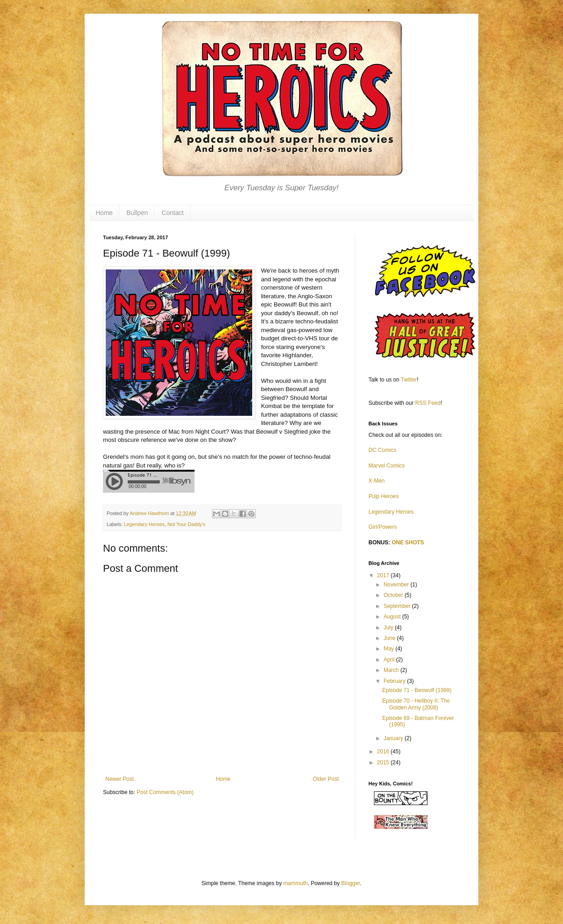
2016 (384, 752)
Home (104, 213)
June (390, 638)
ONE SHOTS (408, 543)
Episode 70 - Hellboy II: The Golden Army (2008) (416, 704)
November (397, 585)
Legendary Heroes (144, 524)
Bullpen (137, 213)
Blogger (351, 883)
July (389, 628)
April (390, 660)
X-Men (376, 481)
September (398, 606)
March (392, 670)
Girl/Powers (383, 527)
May (390, 649)
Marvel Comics (387, 466)
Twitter (409, 380)
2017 (384, 575)
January (394, 738)
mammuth (295, 883)
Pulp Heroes (384, 496)
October (394, 595)
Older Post (326, 779)
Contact (173, 213)
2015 (384, 763)
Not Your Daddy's (187, 524)
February (395, 681)
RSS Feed (428, 403)
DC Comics (382, 450)
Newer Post (119, 779)
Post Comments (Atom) (165, 792)
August (393, 617)
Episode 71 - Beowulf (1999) (417, 690)
